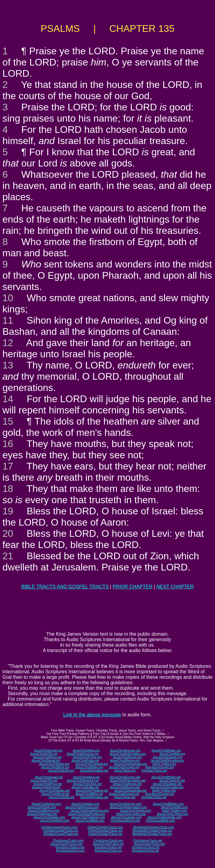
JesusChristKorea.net (127, 784)
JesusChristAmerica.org (83, 754)
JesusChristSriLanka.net (167, 787)
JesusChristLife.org (61, 770)
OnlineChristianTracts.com (105, 827)
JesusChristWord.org (55, 767)
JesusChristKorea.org (127, 757)
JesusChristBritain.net (166, 777)
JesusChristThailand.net (92, 791)
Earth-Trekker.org (164, 764)
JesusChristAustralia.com (165, 817)
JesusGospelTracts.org (108, 844)
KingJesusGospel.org (160, 767)
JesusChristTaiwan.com (49, 817)
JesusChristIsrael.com (46, 804)
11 (8, 320)
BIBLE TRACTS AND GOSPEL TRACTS (65, 587)
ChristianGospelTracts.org (61, 831)
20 (8, 533)
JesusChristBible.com (90, 821)
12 (8, 343)
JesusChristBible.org (89, 767)
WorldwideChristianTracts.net (152, 834)
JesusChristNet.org (172, 754)
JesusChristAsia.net (86, 777)
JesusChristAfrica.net (48, 784)
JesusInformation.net (94, 797)
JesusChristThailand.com (88, 817)
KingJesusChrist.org (108, 851)
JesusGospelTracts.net (149, 844)
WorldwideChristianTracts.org (152, 831)
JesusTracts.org (125, 770)
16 (8, 444)
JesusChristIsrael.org (48, 750)
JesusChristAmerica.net (83, 781)
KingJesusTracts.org (108, 847)
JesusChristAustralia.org (130, 764)
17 (8, 466)
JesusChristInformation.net (128, 781)
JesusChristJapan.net (167, 784)
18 (8, 489)
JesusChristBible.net (89, 794)
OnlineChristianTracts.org (105, 831)
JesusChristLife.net (172, 781)
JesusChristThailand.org (92, 764)
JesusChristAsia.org (86, 750)
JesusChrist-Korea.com (135, 811)
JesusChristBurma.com (44, 811)
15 (8, 421)
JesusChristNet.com (174, 807)
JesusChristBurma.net (125, 787)
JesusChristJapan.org (167, 757)
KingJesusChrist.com (70, 851)
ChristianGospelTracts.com (59, 827)
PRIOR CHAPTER (133, 587)
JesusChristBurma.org (125, 760)
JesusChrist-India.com (131, 814)
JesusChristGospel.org (124, 767)
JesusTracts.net (125, 797)
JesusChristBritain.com (168, 804)
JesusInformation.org (94, 770)
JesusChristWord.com (55, 821)
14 (8, 399)
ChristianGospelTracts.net (61, 834)
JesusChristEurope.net (125, 777)
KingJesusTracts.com (70, 847)
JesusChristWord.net (55, 794)
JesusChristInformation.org (128, 754)
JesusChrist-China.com (172, 814)
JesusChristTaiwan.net (55, 791)
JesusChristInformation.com (128, 807)
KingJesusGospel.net (159, 794)
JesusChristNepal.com (42, 814)
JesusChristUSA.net (44, 781)
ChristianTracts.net (154, 797)
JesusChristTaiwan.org (54, 764)
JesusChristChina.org (87, 757)
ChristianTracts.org (154, 770)
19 (8, 511)
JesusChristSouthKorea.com (89, 811)
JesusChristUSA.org (44, 754)
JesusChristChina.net (87, 784)
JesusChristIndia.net (85, 787)
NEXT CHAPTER (175, 587)
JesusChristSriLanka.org (167, 760)
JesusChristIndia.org (85, 760)
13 (8, 365)
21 (8, 556)
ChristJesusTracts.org (108, 841)
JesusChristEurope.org (125, 750)
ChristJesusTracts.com (68, 841)
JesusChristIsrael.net (48, 777)
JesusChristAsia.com (85, 804)
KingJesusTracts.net (146, 847)
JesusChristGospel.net (124, 794)
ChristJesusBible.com (160, 821)
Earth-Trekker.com (174, 811)
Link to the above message (92, 715)
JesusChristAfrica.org (47, 757)
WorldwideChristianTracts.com (154, 827)
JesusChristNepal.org (46, 760)
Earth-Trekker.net (164, 791)
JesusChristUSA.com (41, 807)
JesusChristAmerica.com (82, 807)
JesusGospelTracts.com (66, 844)
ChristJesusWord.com (125, 821)
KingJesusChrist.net (146, 851)
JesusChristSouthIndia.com (87, 814)
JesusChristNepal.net (46, 787)
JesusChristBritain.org (166, 750)
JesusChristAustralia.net (130, 791)
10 (8, 298)
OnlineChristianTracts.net (105, 834)
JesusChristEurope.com (126, 804)
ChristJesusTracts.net (147, 841)
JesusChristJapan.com (126, 817)
